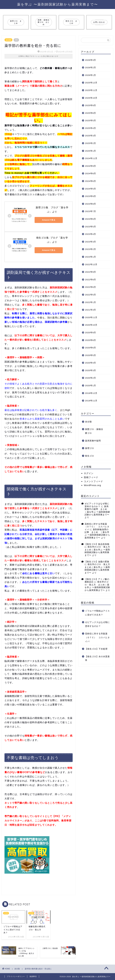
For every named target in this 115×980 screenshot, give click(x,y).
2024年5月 (91, 189)
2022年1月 (91, 302)
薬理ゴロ (90, 448)
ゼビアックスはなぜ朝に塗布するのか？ (97, 624)
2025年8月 (91, 113)
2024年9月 (91, 166)
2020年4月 (91, 363)
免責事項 (33, 976)
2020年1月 (91, 386)
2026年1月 (91, 75)
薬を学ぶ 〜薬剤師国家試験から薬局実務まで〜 (57, 4)
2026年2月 (91, 68)
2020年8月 (91, 340)
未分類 (8, 40)
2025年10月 (91, 98)
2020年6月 (91, 348)
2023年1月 (91, 257)
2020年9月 (91, 333)
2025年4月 (91, 128)
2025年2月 (91, 143)
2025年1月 (91, 151)
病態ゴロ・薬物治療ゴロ (94, 431)
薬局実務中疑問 (93, 441)
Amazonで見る (48, 220)
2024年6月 (91, 181)
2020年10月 (91, 325)
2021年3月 (91, 310)
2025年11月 (91, 90)
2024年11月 (91, 158)
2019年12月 (91, 393)
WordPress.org (92, 485)
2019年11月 (91, 401)
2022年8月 (91, 280)
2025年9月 (91, 105)
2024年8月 (91, 174)
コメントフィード (93, 481)
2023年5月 (91, 227)
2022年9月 (91, 272)
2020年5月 (91, 355)
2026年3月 (91, 60)
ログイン (89, 473)
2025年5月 (91, 121)
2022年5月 (91, 295)
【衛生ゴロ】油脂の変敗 (97, 562)
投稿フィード (91, 477)
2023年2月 (91, 249)
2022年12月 (91, 264)
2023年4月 (91, 234)
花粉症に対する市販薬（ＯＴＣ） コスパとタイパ (97, 527)
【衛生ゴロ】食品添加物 (97, 544)
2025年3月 (91, 136)
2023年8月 (91, 204)
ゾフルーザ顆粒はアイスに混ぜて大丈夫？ (97, 613)
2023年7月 (91, 211)
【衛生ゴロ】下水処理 (96, 649)
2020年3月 (91, 370)
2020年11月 (91, 317)
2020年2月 (91, 378)
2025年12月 (91, 83)
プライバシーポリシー (16, 976)
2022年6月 (91, 287)
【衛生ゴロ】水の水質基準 (97, 658)
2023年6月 (91, 219)
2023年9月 (91, 196)
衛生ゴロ (90, 456)
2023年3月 (91, 242)
